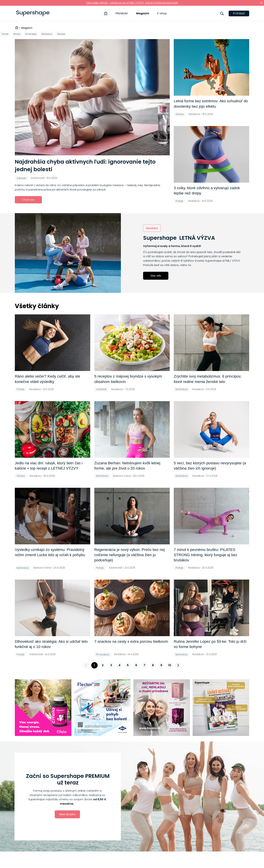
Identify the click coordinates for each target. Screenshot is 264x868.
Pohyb (5, 34)
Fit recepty (31, 34)
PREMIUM (121, 13)
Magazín (143, 13)
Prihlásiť (239, 13)
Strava (17, 34)
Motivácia (47, 34)
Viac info (156, 276)
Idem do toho (67, 814)
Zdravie (61, 34)
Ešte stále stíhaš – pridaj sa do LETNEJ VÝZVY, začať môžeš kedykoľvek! (132, 3)
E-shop (162, 13)
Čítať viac (28, 200)
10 (170, 665)
